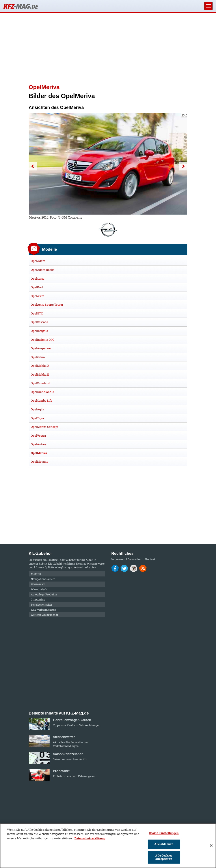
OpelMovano (40, 462)
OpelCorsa (38, 279)
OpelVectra (38, 436)
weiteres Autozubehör (45, 615)
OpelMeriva (39, 453)
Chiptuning (38, 599)
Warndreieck (39, 589)
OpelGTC (37, 313)
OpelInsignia (39, 331)
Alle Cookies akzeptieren (164, 857)
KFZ (20, 6)
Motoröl (36, 574)
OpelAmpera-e (41, 348)
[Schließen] (211, 846)
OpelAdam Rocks (43, 270)
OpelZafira (38, 357)
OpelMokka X (40, 366)
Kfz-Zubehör (56, 563)
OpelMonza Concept (45, 427)
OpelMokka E (40, 374)
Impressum (118, 559)
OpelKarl (37, 287)
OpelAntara (39, 444)
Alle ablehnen (164, 844)
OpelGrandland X (43, 392)
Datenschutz (135, 559)
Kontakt (150, 559)
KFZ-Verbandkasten (44, 610)
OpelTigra (37, 418)
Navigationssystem (43, 579)
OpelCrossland (41, 383)
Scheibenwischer (42, 604)
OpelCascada (39, 322)
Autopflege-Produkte (44, 594)
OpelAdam (38, 261)
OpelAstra (38, 296)
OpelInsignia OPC (43, 340)
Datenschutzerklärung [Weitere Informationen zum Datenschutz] (90, 838)
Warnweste (38, 584)
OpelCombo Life (42, 400)
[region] (108, 846)
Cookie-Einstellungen (164, 833)
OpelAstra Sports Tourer (47, 305)
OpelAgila (37, 409)
